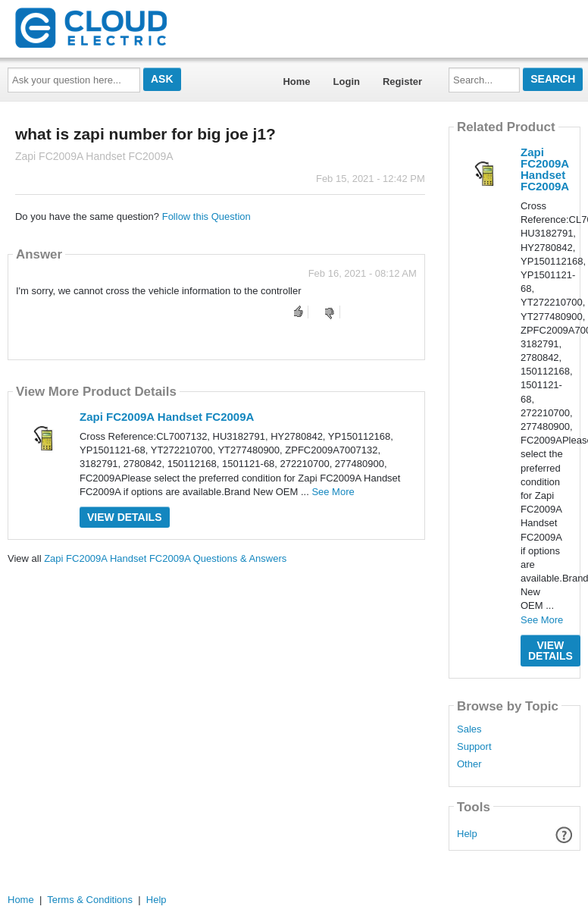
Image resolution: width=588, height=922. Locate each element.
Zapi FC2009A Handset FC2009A (167, 417)
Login (347, 82)
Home (296, 82)
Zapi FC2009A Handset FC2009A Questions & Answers (165, 558)
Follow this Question (206, 216)
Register (402, 82)
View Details (125, 517)
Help (467, 834)
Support (474, 747)
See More (333, 492)
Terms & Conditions (90, 900)
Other (469, 764)
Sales (469, 729)
